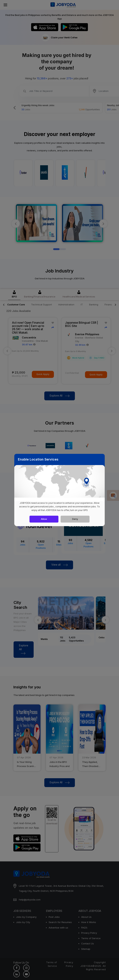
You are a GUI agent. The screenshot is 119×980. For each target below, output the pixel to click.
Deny (75, 519)
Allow (44, 519)
